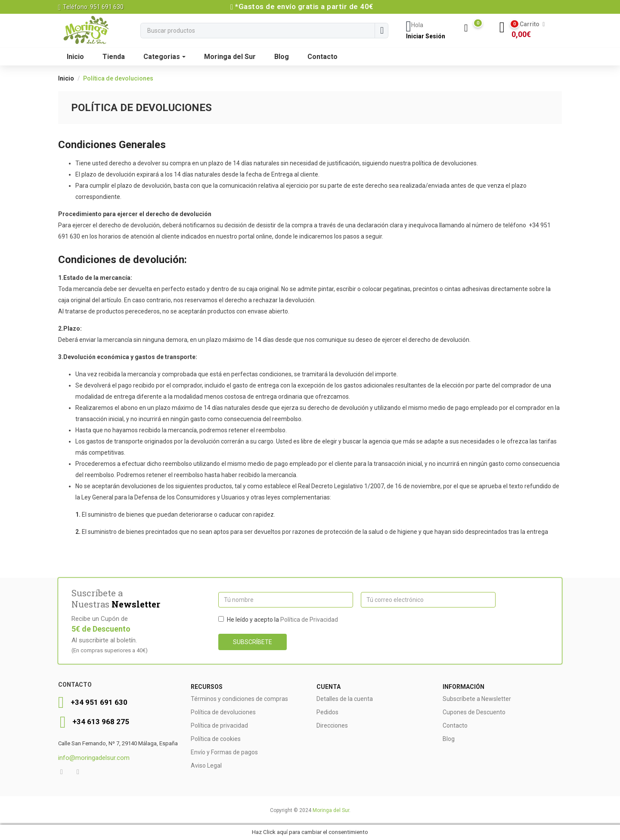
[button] (529, 29)
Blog (282, 57)
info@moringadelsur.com (94, 758)
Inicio (75, 57)
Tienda (114, 57)
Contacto (322, 57)
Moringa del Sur (230, 57)
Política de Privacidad (309, 620)
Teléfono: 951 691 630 (91, 7)
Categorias (164, 57)
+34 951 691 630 (99, 702)
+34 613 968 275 (101, 722)
